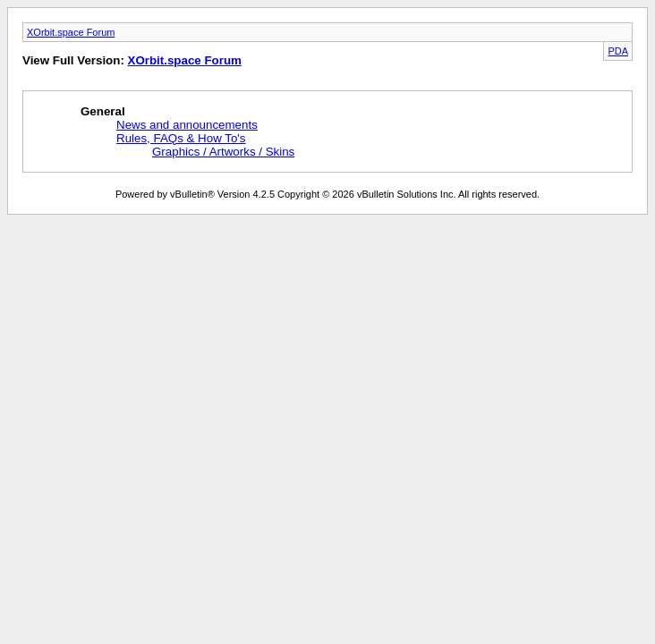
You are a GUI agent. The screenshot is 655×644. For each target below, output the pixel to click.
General (103, 111)
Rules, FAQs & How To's (181, 138)
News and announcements (187, 125)
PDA (618, 51)
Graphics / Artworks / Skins (223, 152)
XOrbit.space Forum (71, 32)
